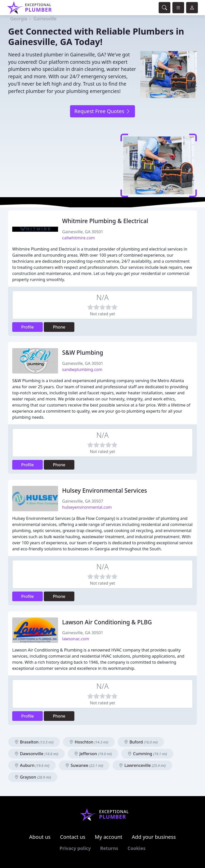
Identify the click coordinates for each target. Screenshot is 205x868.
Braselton (34, 742)
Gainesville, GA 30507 (83, 501)
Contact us (73, 837)
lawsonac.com (76, 639)
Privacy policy (75, 848)
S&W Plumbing (83, 353)
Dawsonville (36, 754)
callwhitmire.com (78, 238)
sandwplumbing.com (82, 369)
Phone (59, 327)
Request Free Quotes (102, 111)
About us (40, 837)
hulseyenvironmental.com (87, 507)
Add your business (154, 837)
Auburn (32, 765)
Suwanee (84, 765)
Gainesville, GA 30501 (83, 232)
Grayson (33, 777)
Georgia (19, 19)
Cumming (147, 754)
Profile (28, 327)
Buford (141, 742)
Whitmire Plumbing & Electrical (105, 221)
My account (108, 837)
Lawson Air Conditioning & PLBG (107, 622)
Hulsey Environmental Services (105, 491)
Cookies (136, 848)
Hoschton (89, 742)
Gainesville (45, 19)
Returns (109, 848)
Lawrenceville (142, 765)
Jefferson (93, 754)
